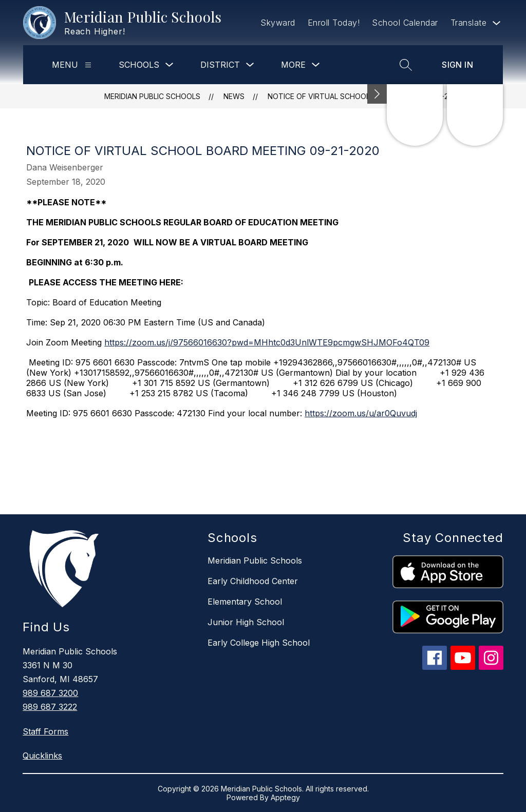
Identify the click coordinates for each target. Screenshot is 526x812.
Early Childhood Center (253, 581)
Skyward (278, 23)
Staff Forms (45, 731)
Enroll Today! (334, 23)
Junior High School (246, 622)
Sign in (457, 65)
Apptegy (285, 797)
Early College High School (259, 643)
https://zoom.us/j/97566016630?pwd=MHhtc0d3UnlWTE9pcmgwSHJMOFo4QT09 (267, 342)
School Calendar (405, 23)
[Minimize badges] (377, 94)
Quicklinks (42, 756)
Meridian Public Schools (152, 96)
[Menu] (88, 65)
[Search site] (406, 65)
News (234, 96)
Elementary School (245, 602)
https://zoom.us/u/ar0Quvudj (361, 413)
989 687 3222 (50, 707)
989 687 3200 (50, 693)
